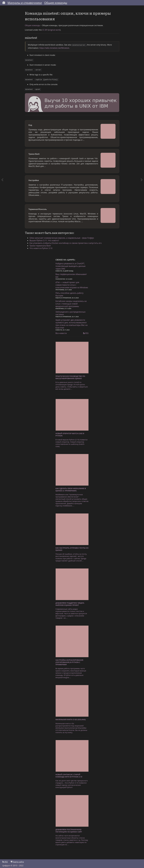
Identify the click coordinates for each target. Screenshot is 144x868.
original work (54, 30)
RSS (86, 332)
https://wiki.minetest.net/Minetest (54, 48)
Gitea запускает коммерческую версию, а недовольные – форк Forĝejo (62, 237)
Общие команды (56, 3)
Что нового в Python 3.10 (41, 247)
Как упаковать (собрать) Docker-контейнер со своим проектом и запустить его (66, 242)
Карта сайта (17, 861)
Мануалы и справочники (25, 3)
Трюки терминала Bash (40, 244)
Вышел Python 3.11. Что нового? (44, 239)
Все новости (61, 332)
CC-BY (45, 30)
